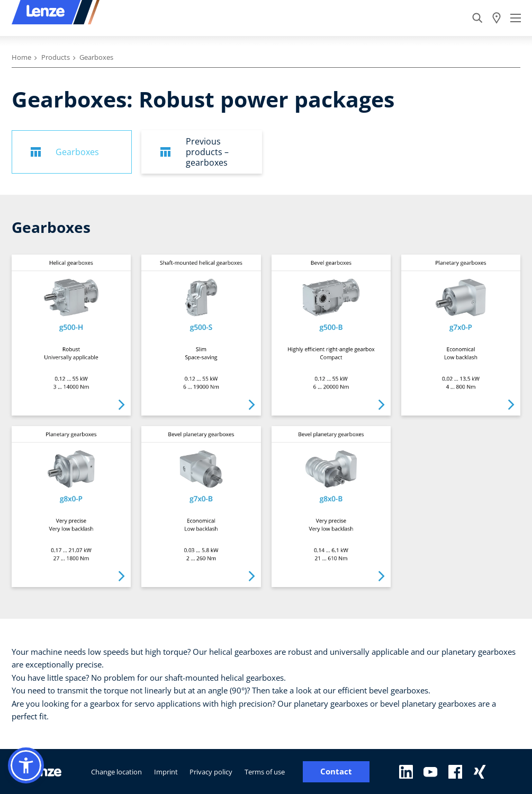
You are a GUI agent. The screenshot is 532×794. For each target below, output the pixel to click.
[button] (26, 765)
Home (21, 57)
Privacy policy (211, 772)
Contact (336, 772)
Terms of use (265, 772)
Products (56, 57)
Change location (116, 772)
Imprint (166, 772)
